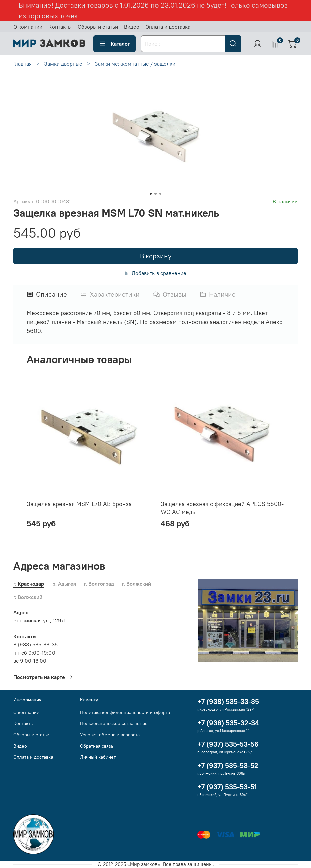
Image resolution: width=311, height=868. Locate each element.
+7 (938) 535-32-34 (228, 723)
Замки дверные (63, 64)
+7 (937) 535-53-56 (228, 744)
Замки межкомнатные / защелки (135, 64)
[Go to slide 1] (151, 194)
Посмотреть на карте (43, 677)
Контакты (60, 27)
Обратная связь (97, 746)
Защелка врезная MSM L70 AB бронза (79, 504)
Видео (132, 27)
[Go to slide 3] (160, 194)
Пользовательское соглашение (114, 723)
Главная (23, 64)
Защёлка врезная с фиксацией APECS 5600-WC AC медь (222, 508)
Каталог (115, 44)
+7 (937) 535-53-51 (227, 787)
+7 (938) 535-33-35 (228, 701)
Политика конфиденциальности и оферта (125, 712)
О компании (28, 27)
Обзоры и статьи (98, 27)
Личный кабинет (98, 757)
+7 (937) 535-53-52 (228, 766)
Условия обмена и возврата (110, 735)
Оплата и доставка (168, 27)
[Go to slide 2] (155, 194)
